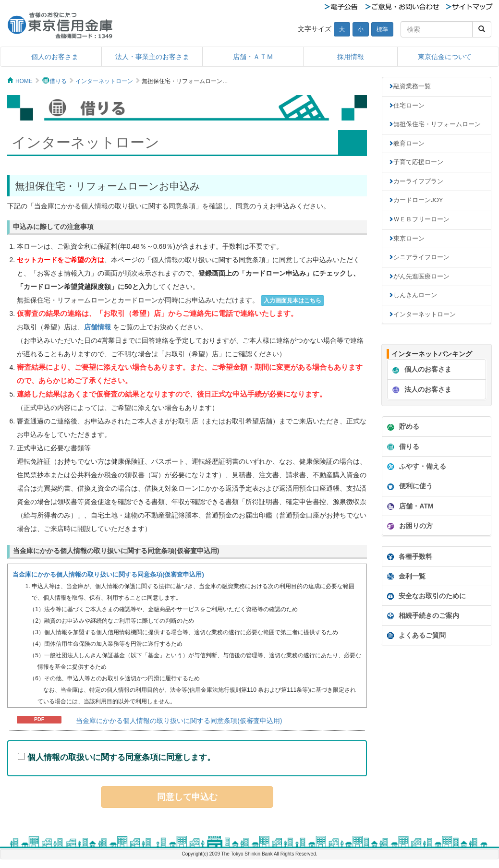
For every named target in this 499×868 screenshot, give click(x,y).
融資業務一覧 (412, 86)
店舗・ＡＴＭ (253, 57)
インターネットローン (104, 81)
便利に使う (409, 486)
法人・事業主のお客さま (152, 57)
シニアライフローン (421, 257)
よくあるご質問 (416, 635)
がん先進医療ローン (421, 276)
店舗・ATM (409, 506)
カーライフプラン (418, 181)
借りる (58, 81)
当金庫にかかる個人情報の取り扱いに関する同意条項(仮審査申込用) (179, 721)
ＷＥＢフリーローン (421, 219)
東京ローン (409, 238)
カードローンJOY (418, 200)
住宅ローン (409, 105)
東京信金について (445, 57)
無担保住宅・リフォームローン (437, 124)
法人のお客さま (421, 390)
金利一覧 (406, 576)
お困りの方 (409, 526)
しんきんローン (415, 295)
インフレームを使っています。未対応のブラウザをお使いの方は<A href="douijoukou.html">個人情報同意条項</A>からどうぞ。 (187, 636)
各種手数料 (410, 556)
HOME (24, 81)
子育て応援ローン (418, 162)
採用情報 (351, 57)
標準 (382, 29)
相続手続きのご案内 (423, 615)
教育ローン (409, 143)
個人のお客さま (55, 57)
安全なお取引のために (426, 596)
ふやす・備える (415, 467)
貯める (402, 427)
